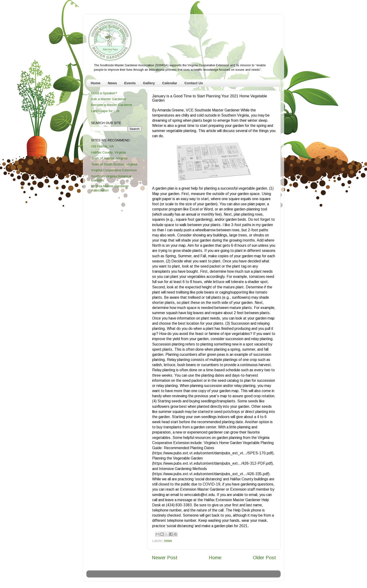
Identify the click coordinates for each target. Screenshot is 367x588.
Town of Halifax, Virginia (109, 158)
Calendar (170, 83)
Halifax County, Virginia (108, 152)
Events (130, 83)
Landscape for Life (105, 111)
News (112, 83)
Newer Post (165, 558)
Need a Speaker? (104, 93)
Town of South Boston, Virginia (114, 164)
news (168, 541)
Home (96, 83)
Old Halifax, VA (102, 146)
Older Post (264, 558)
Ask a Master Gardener (109, 99)
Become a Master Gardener (112, 105)
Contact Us (194, 83)
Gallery (149, 83)
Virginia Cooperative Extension (114, 170)
